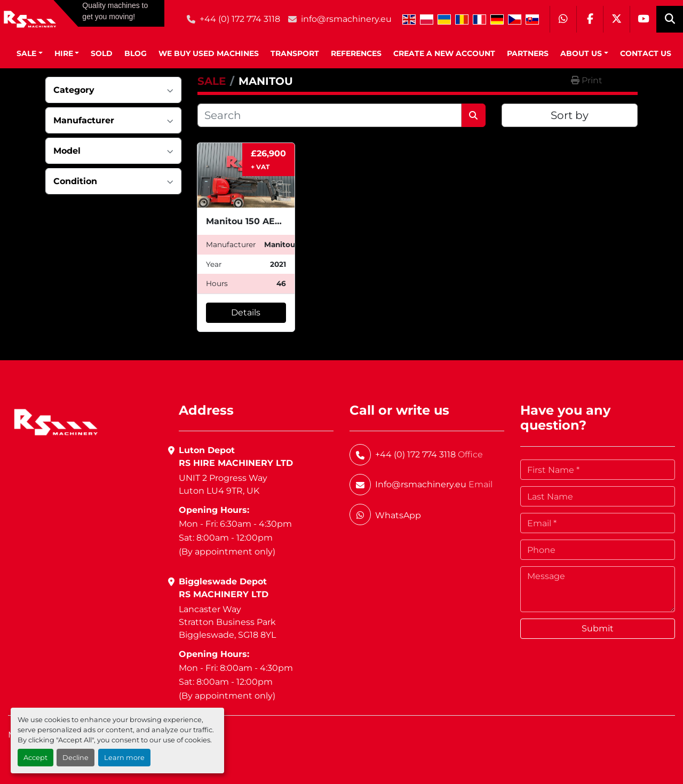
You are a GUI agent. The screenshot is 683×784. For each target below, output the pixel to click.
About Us (581, 53)
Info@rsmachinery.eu (421, 484)
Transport (295, 53)
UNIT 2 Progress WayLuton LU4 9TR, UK (223, 484)
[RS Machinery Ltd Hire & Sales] (56, 421)
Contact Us (646, 53)
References (356, 53)
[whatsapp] (563, 19)
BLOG (136, 53)
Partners (528, 53)
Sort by (570, 115)
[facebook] (590, 19)
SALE (26, 53)
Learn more (124, 758)
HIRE (64, 53)
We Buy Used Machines (209, 53)
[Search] (329, 115)
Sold (102, 53)
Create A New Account (444, 53)
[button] (30, 54)
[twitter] (616, 19)
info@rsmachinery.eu (346, 19)
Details (246, 312)
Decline (76, 758)
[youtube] (643, 19)
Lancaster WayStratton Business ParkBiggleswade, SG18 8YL (227, 622)
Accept (35, 758)
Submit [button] (598, 628)
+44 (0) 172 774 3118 (240, 19)
